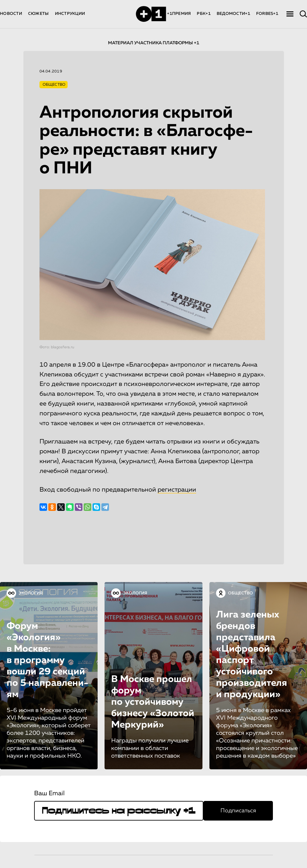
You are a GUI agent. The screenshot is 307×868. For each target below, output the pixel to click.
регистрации (177, 490)
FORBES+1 (267, 14)
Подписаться (238, 811)
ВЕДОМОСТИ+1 (233, 14)
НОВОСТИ (11, 14)
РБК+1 (204, 14)
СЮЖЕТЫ (39, 14)
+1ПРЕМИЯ (179, 14)
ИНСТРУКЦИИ (70, 14)
